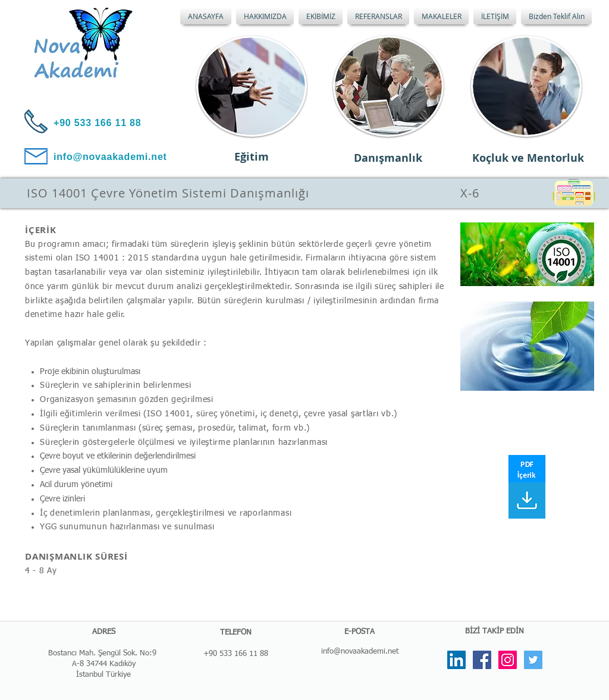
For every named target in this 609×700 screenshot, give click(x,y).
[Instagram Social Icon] (508, 660)
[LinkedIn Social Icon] (456, 660)
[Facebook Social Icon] (482, 660)
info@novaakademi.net (360, 652)
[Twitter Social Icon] (533, 660)
